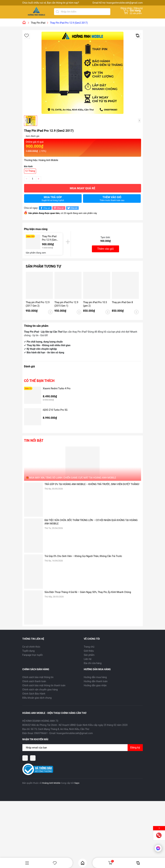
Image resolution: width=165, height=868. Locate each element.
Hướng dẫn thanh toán (96, 681)
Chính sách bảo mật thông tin (38, 677)
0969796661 (41, 733)
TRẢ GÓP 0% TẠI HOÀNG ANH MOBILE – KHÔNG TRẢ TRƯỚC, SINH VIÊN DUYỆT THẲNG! (92, 484)
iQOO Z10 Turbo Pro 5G (55, 410)
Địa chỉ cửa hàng (93, 663)
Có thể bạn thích (39, 381)
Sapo (77, 783)
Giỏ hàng (111, 863)
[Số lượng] (33, 179)
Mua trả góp (53, 199)
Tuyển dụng (29, 651)
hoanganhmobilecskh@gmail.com (125, 3)
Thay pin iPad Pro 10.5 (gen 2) (95, 304)
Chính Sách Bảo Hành (34, 694)
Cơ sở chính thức (31, 647)
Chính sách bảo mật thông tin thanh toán (44, 685)
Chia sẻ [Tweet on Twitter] (72, 208)
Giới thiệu (89, 651)
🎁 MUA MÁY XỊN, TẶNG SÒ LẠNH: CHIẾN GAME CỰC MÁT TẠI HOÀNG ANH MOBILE (71, 478)
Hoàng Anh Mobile (51, 783)
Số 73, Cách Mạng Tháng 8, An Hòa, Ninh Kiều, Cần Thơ (60, 729)
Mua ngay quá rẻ (82, 188)
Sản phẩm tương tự (43, 266)
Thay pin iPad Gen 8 (122, 302)
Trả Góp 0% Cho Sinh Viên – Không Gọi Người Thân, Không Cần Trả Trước (83, 556)
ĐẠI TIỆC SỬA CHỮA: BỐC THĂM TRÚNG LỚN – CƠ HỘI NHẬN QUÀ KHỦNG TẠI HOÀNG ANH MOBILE (91, 522)
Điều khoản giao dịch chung (37, 698)
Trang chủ (89, 647)
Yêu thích (55, 863)
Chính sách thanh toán (34, 681)
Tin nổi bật (34, 441)
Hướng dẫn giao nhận (95, 685)
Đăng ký (135, 748)
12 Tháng (30, 171)
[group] (83, 73)
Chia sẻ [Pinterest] (58, 208)
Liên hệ (88, 659)
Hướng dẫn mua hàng (95, 677)
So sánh (138, 863)
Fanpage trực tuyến (33, 655)
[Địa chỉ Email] (83, 748)
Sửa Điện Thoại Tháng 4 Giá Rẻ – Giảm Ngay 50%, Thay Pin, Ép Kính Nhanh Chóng (88, 592)
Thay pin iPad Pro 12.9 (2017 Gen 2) (38, 304)
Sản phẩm (89, 655)
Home (83, 863)
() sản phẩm (136, 13)
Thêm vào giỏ (112, 199)
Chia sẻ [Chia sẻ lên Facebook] (45, 208)
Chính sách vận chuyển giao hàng (40, 690)
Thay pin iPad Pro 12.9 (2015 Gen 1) (66, 304)
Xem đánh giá (33, 136)
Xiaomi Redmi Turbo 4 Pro (57, 388)
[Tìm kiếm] (57, 12)
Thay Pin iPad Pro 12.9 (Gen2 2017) (50, 238)
